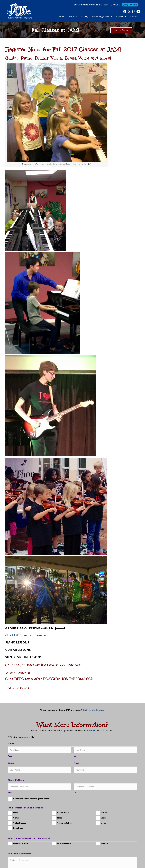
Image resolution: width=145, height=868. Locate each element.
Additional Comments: (19, 853)
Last (76, 756)
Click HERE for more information (26, 635)
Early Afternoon (21, 843)
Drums (104, 812)
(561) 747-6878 (130, 5)
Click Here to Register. (94, 710)
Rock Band (18, 828)
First (10, 756)
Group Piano (63, 812)
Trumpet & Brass (65, 823)
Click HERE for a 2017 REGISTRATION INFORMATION (49, 679)
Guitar (16, 817)
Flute (60, 817)
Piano (16, 812)
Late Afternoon (65, 843)
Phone (12, 763)
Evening (105, 843)
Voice (104, 823)
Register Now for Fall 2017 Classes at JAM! (63, 49)
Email (78, 763)
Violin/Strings (20, 823)
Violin (104, 817)
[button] (125, 11)
